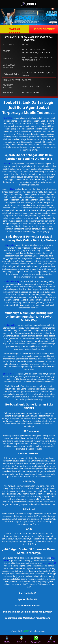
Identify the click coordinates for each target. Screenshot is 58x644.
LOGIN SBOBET (43, 29)
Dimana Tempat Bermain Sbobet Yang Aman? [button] (27, 612)
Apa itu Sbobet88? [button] (27, 599)
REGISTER (21, 640)
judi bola (11, 189)
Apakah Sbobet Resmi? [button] (27, 605)
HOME (7, 640)
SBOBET (8, 164)
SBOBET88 (8, 118)
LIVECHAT (51, 640)
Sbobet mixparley (12, 281)
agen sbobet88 (49, 563)
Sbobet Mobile (10, 325)
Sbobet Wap (9, 374)
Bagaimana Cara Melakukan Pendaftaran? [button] (27, 618)
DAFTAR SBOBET (14, 30)
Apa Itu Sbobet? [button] (27, 593)
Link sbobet (10, 245)
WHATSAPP (36, 640)
